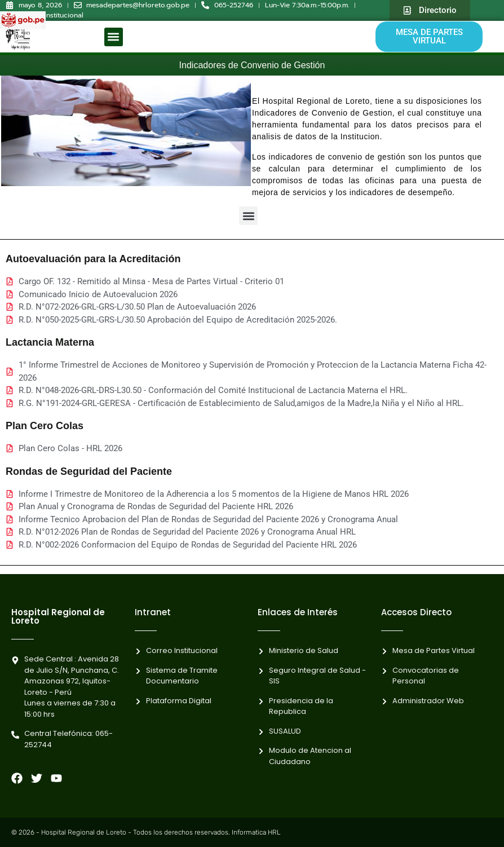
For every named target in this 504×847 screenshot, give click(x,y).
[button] (114, 37)
